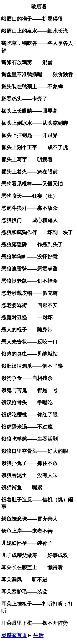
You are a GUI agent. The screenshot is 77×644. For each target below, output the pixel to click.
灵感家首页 (14, 635)
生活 (38, 635)
